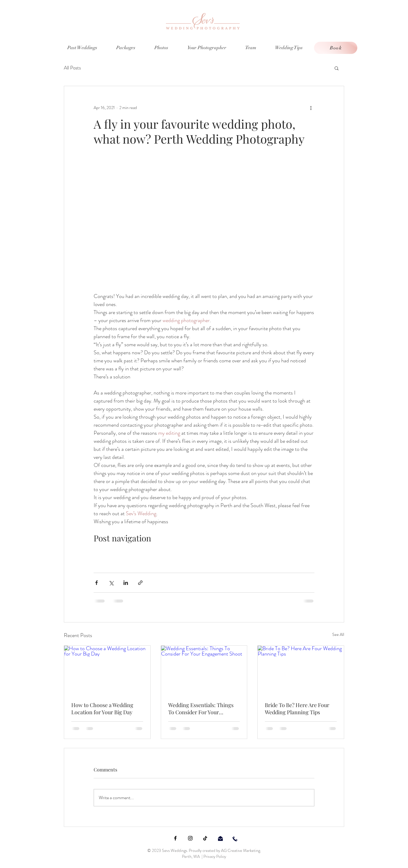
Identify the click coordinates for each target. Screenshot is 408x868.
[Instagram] (190, 838)
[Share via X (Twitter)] (111, 583)
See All (338, 634)
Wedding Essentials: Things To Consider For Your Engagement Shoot (201, 709)
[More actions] (311, 108)
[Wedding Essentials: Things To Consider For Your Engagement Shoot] (204, 670)
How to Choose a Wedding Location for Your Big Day (102, 709)
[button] (337, 68)
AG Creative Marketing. (241, 850)
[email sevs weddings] (220, 839)
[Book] (336, 48)
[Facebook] (175, 838)
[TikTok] (205, 838)
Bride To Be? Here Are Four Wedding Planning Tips (297, 709)
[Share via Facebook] (96, 583)
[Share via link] (140, 583)
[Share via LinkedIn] (126, 583)
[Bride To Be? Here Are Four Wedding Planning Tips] (301, 670)
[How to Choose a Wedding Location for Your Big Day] (107, 670)
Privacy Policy (215, 856)
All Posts (72, 68)
